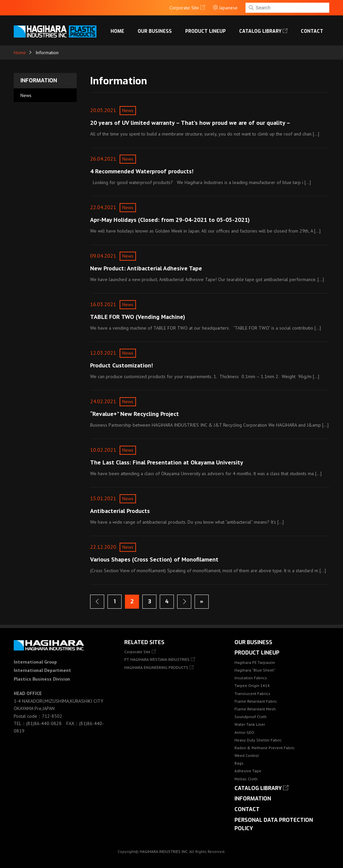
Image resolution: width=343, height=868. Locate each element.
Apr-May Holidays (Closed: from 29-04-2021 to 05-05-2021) (170, 220)
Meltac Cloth (246, 779)
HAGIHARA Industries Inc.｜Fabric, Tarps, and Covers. (56, 31)
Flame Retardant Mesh (255, 709)
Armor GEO (244, 732)
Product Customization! (121, 365)
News (26, 95)
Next (184, 602)
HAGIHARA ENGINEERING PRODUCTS (156, 667)
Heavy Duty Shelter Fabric (258, 740)
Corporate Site (137, 652)
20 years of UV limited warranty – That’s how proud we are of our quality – (190, 123)
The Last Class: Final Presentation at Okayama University (167, 462)
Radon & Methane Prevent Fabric (265, 748)
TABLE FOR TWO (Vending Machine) (138, 317)
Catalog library (260, 31)
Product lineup (205, 31)
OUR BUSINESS (155, 31)
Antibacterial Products (120, 511)
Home (117, 31)
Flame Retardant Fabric (256, 701)
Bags (239, 763)
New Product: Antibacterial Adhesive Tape (146, 268)
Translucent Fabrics (252, 693)
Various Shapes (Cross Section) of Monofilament (154, 559)
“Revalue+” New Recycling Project (134, 414)
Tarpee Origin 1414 (252, 685)
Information (39, 80)
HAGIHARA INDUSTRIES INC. (164, 851)
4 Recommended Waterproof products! (142, 171)
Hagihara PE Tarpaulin (255, 662)
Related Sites (144, 642)
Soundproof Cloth (251, 717)
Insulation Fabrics (251, 678)
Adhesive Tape (248, 771)
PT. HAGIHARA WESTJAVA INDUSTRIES (157, 659)
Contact (312, 31)
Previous (97, 602)
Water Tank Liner (250, 724)
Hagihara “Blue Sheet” (255, 670)
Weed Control (247, 755)
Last (202, 602)
